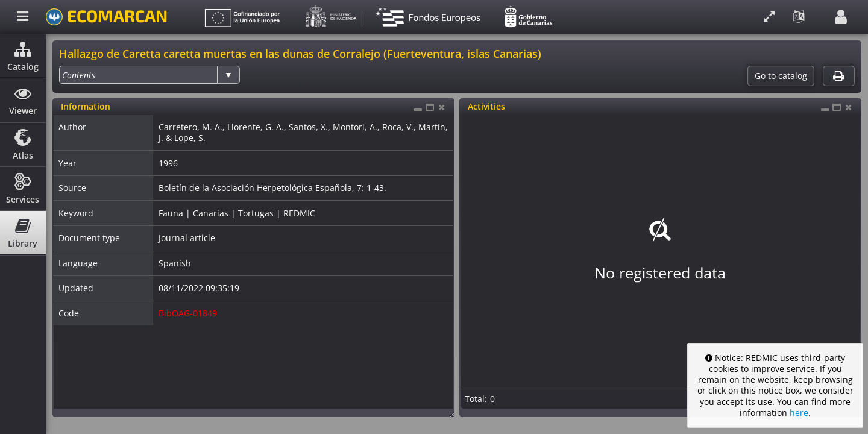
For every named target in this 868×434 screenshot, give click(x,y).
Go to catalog (781, 76)
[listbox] (149, 75)
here (799, 413)
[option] (79, 75)
